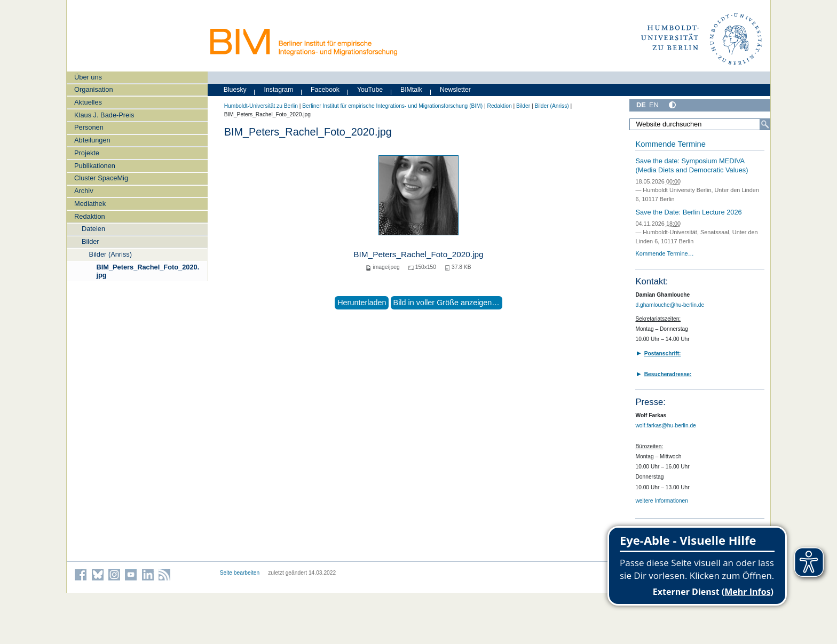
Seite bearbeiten (240, 573)
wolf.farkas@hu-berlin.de (665, 426)
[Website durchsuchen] (700, 124)
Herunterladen (362, 303)
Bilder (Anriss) (110, 254)
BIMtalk (411, 90)
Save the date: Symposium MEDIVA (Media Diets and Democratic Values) (692, 165)
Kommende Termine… (664, 253)
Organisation (94, 89)
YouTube (370, 90)
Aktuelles (88, 102)
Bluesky (235, 90)
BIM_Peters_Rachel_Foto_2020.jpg (148, 271)
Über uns (88, 77)
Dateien (93, 229)
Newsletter (455, 90)
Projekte (87, 153)
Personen (89, 127)
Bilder (90, 241)
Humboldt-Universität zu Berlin (261, 106)
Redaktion (90, 216)
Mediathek (90, 204)
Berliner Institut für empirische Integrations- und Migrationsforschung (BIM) (392, 106)
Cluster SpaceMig (101, 178)
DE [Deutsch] (641, 105)
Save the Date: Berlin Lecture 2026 (688, 212)
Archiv (84, 191)
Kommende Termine (670, 144)
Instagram (279, 90)
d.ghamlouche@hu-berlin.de (670, 305)
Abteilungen (92, 140)
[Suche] (765, 124)
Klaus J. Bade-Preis (104, 115)
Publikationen (95, 166)
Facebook (325, 90)
